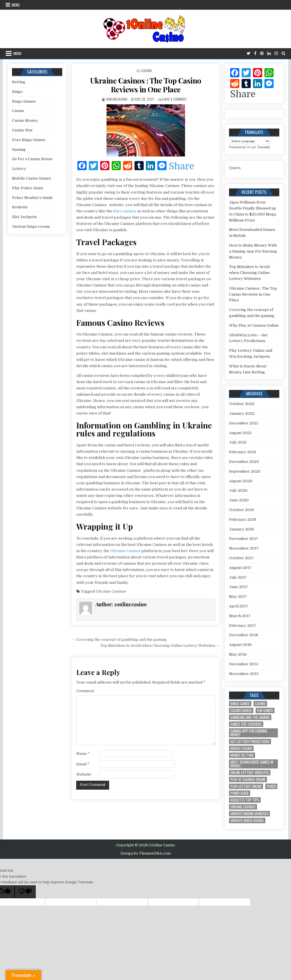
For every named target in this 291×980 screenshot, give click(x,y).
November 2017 (244, 548)
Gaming (19, 150)
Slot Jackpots (24, 217)
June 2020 (239, 500)
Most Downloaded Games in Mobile (252, 764)
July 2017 (238, 577)
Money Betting (242, 755)
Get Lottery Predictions (250, 742)
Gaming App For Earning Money (249, 733)
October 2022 (242, 404)
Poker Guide (240, 793)
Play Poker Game (28, 188)
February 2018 (243, 520)
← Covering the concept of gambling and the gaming (119, 640)
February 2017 (243, 626)
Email (83, 764)
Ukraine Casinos (125, 551)
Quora (235, 168)
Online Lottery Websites (250, 773)
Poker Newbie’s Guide (32, 198)
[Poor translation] (25, 892)
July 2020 (238, 490)
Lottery (19, 169)
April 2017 (239, 606)
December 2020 (244, 462)
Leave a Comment (174, 99)
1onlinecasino (117, 99)
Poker (271, 786)
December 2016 (244, 635)
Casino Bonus (241, 710)
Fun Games (265, 710)
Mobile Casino (241, 748)
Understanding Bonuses (249, 814)
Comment (85, 691)
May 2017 (238, 596)
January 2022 (242, 413)
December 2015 (244, 664)
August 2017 (240, 568)
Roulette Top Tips (245, 800)
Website (84, 774)
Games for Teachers (246, 724)
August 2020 (241, 481)
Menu (16, 5)
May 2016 (238, 654)
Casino (147, 71)
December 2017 (244, 539)
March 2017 (240, 616)
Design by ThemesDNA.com (145, 853)
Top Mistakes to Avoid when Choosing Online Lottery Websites (249, 273)
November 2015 (244, 674)
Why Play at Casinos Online (254, 325)
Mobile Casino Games (32, 178)
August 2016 (240, 645)
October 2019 (241, 510)
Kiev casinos (125, 211)
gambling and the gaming (250, 717)
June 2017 (238, 587)
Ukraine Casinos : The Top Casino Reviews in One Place (146, 85)
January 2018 (241, 529)
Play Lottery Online (246, 786)
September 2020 (245, 471)
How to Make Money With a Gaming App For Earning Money (253, 251)
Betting (19, 82)
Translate (258, 147)
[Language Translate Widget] (249, 141)
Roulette (20, 207)
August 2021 (240, 433)
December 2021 (244, 423)
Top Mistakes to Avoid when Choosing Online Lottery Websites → (160, 645)
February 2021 (243, 452)
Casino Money (25, 120)
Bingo (17, 92)
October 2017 (241, 558)
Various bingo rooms (31, 226)
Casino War (22, 130)
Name (83, 754)
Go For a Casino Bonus (32, 159)
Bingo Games (24, 101)
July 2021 (238, 442)
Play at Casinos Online (248, 779)
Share (181, 166)
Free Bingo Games (29, 140)
